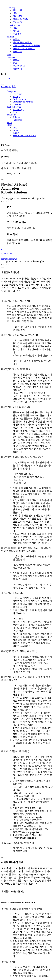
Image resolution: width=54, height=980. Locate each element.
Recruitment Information (24, 135)
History (16, 97)
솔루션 (16, 39)
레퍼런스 (17, 52)
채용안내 (17, 69)
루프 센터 (18, 34)
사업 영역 (18, 16)
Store (9, 122)
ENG (10, 79)
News (15, 130)
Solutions (11, 115)
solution (11, 37)
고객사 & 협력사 (21, 19)
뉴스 (15, 63)
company (11, 7)
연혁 (15, 13)
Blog (15, 128)
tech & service (14, 25)
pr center (11, 57)
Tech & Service (14, 107)
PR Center (12, 125)
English (12, 86)
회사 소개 (18, 10)
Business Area (19, 99)
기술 (15, 28)
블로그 (16, 60)
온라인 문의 (19, 66)
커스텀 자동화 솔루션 (24, 49)
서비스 (16, 31)
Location (17, 104)
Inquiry (16, 133)
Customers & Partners (23, 102)
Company (11, 91)
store (9, 54)
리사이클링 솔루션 (22, 42)
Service (16, 112)
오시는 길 (18, 22)
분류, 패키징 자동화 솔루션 (26, 45)
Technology (18, 109)
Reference (17, 120)
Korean (5, 86)
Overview (17, 94)
